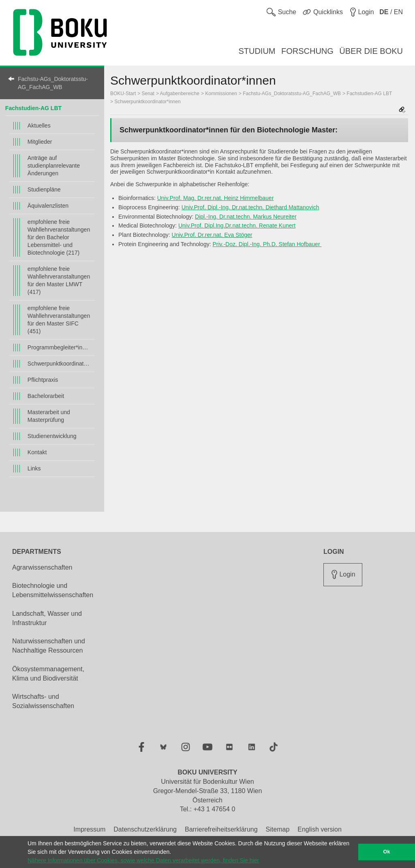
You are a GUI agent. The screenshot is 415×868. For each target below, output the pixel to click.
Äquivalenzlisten (48, 206)
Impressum (89, 829)
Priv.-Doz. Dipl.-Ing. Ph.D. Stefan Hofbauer (267, 244)
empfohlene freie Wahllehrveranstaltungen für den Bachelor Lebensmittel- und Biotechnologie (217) (59, 237)
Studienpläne (44, 189)
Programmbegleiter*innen (59, 347)
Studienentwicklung (52, 436)
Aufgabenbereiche (180, 94)
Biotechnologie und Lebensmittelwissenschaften (53, 590)
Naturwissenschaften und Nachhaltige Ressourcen (49, 646)
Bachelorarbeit (46, 396)
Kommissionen (221, 94)
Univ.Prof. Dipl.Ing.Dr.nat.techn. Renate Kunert (237, 226)
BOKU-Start (123, 94)
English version (320, 829)
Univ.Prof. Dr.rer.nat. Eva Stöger (212, 235)
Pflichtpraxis (43, 380)
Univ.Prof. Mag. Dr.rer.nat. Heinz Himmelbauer (216, 198)
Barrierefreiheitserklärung (221, 829)
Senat (148, 94)
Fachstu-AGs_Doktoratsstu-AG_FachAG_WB (53, 83)
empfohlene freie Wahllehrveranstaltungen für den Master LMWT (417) (59, 280)
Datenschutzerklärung (145, 829)
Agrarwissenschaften (42, 567)
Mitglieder (40, 142)
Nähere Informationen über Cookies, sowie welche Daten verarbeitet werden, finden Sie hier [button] (143, 860)
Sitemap (278, 829)
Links (34, 468)
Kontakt (37, 452)
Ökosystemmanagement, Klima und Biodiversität (48, 674)
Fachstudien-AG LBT (33, 108)
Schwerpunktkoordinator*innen (59, 364)
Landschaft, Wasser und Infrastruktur (47, 618)
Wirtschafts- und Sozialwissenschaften (43, 701)
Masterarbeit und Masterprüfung (49, 416)
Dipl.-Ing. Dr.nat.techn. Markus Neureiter (246, 217)
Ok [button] (387, 852)
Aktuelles (39, 126)
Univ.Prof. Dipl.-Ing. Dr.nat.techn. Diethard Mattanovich (250, 207)
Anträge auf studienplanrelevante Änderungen (54, 166)
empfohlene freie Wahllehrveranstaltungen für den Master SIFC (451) (59, 320)
